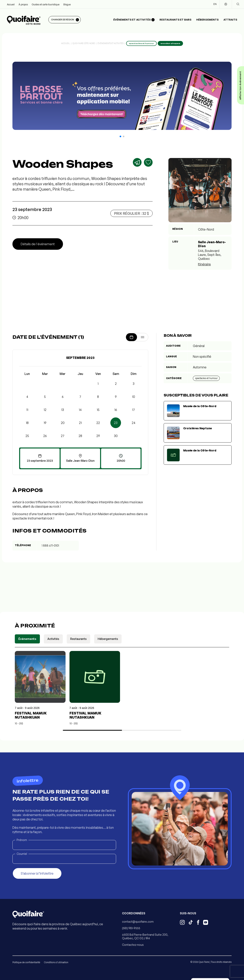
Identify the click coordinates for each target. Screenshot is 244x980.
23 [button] (116, 423)
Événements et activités (111, 43)
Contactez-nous (133, 945)
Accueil (11, 4)
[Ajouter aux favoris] (148, 162)
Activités (53, 639)
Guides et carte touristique (46, 4)
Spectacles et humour (206, 378)
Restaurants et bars (175, 20)
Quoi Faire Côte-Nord (84, 43)
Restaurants (78, 639)
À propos (23, 4)
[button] (120, 136)
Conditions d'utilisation (56, 962)
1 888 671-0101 (50, 545)
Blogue (67, 4)
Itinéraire (204, 264)
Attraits (230, 20)
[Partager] (137, 162)
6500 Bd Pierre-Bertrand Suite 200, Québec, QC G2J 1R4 (145, 936)
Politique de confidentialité (26, 962)
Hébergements (207, 20)
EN (215, 4)
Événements (27, 639)
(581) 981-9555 (131, 928)
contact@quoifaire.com (138, 922)
